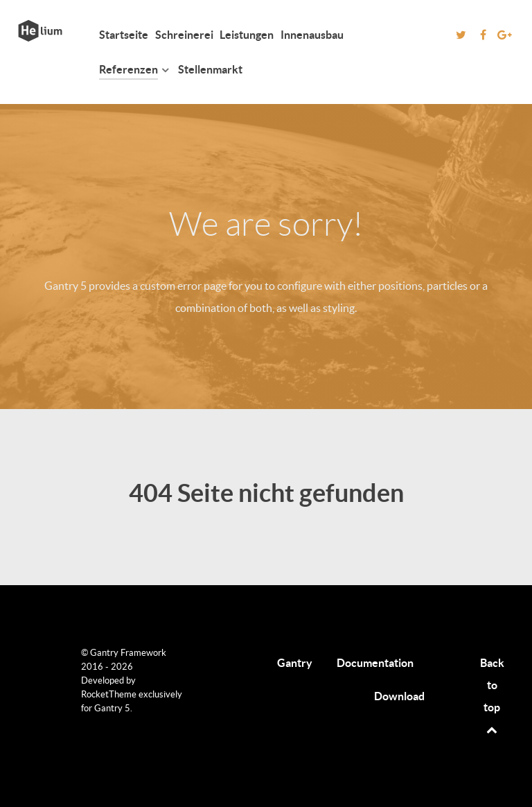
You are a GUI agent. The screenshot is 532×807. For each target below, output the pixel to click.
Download (399, 696)
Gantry (295, 663)
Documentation (375, 663)
